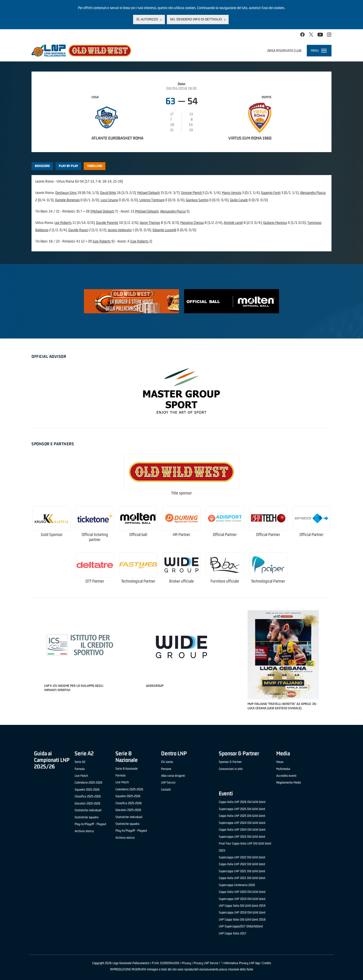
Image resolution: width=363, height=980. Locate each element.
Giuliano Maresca (275, 223)
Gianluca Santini (197, 200)
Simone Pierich (192, 193)
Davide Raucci (78, 230)
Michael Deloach (148, 193)
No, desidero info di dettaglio (196, 19)
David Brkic (108, 193)
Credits (267, 963)
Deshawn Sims (66, 193)
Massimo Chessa (192, 223)
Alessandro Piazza (313, 193)
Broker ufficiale (181, 581)
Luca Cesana (109, 200)
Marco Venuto (232, 193)
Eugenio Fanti (271, 193)
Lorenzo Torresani (152, 200)
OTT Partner (95, 581)
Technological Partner (138, 581)
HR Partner (181, 535)
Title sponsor (181, 493)
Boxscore (42, 166)
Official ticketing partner (95, 537)
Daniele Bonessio (67, 200)
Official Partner (225, 535)
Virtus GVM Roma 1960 (250, 138)
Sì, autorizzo (147, 19)
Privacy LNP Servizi (206, 963)
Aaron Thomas (150, 223)
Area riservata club (284, 50)
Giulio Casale (239, 200)
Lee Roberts (63, 223)
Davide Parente (107, 223)
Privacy (186, 963)
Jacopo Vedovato (120, 230)
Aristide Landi (233, 223)
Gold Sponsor (52, 535)
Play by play (68, 166)
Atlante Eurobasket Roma (117, 138)
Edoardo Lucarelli (164, 230)
